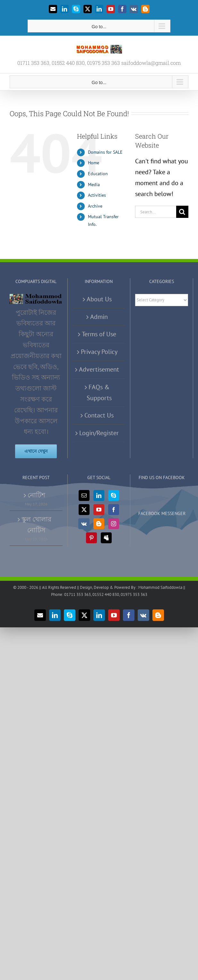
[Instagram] (114, 524)
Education (98, 174)
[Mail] (84, 495)
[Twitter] (84, 510)
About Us (99, 299)
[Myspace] (106, 538)
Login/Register (99, 433)
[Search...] (156, 212)
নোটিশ (36, 495)
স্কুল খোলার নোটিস (36, 525)
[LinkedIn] (99, 495)
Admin (99, 317)
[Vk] (84, 524)
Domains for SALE (105, 152)
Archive (95, 206)
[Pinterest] (91, 538)
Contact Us (99, 415)
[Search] (182, 212)
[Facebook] (114, 510)
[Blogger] (99, 524)
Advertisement (99, 369)
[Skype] (114, 495)
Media (94, 185)
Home (94, 163)
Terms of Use (99, 334)
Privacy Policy (99, 352)
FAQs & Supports (99, 392)
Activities (97, 195)
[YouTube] (99, 510)
